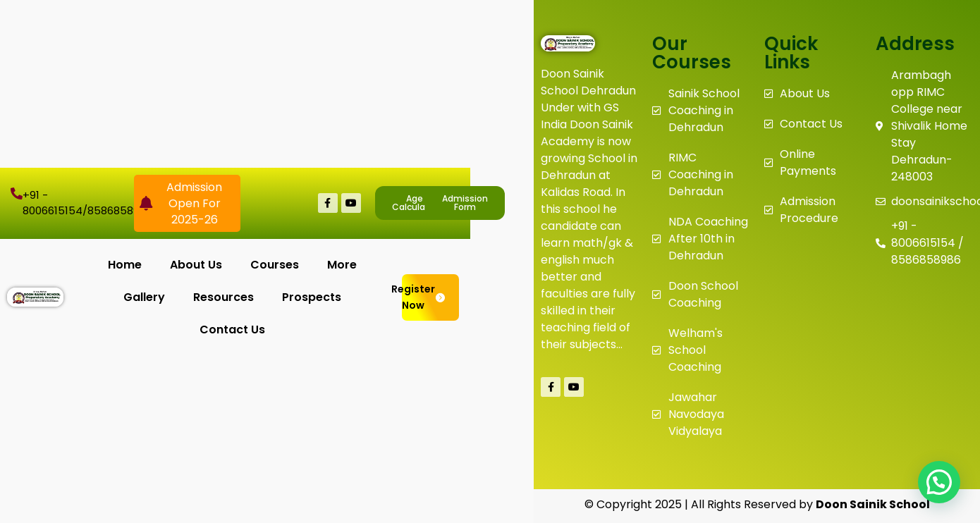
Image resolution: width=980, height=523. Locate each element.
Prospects (312, 297)
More (342, 265)
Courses (275, 265)
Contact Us (232, 330)
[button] (939, 482)
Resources (223, 297)
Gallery (144, 297)
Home (125, 265)
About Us (196, 265)
